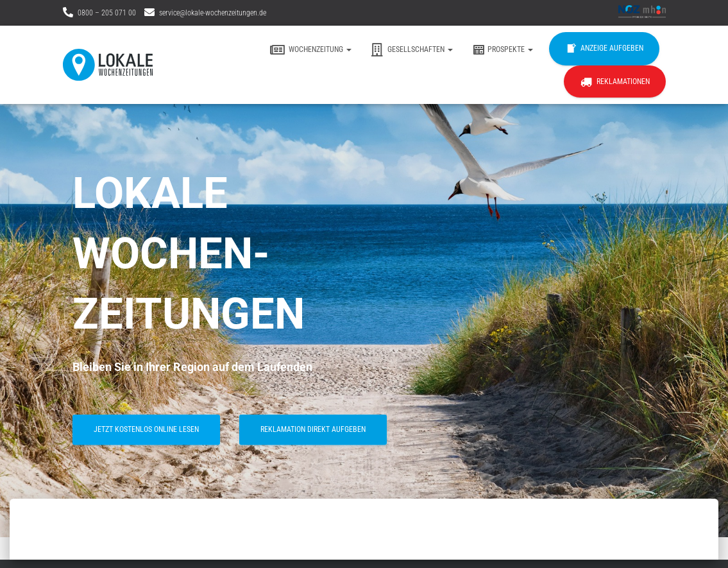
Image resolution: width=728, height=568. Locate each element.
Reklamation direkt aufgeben (313, 429)
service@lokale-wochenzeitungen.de (213, 13)
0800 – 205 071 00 (107, 13)
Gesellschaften (412, 50)
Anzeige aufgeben (604, 49)
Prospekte (503, 50)
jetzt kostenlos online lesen (146, 429)
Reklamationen (615, 82)
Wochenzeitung (311, 50)
